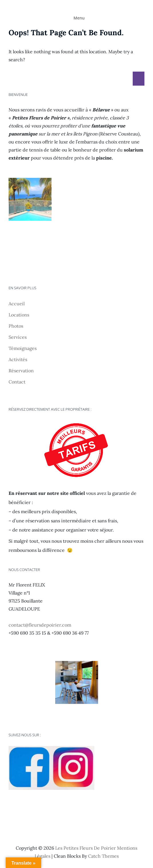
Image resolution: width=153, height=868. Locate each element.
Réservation (21, 371)
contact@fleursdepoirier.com (40, 625)
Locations (19, 315)
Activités (18, 359)
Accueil (17, 304)
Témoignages (23, 348)
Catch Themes (103, 856)
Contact (17, 382)
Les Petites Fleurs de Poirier (86, 848)
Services (18, 337)
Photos (16, 326)
